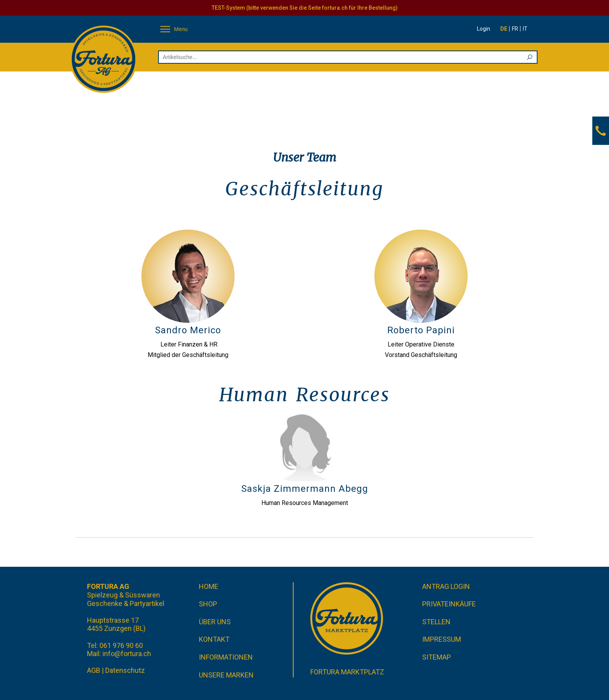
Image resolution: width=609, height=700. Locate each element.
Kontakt (214, 639)
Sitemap (437, 657)
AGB (94, 670)
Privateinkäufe (449, 604)
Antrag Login (446, 586)
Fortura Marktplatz (347, 672)
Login (484, 29)
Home (209, 586)
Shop (208, 604)
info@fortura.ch (127, 654)
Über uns (215, 622)
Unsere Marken (226, 675)
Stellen (436, 622)
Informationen (226, 657)
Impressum (442, 639)
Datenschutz (125, 670)
